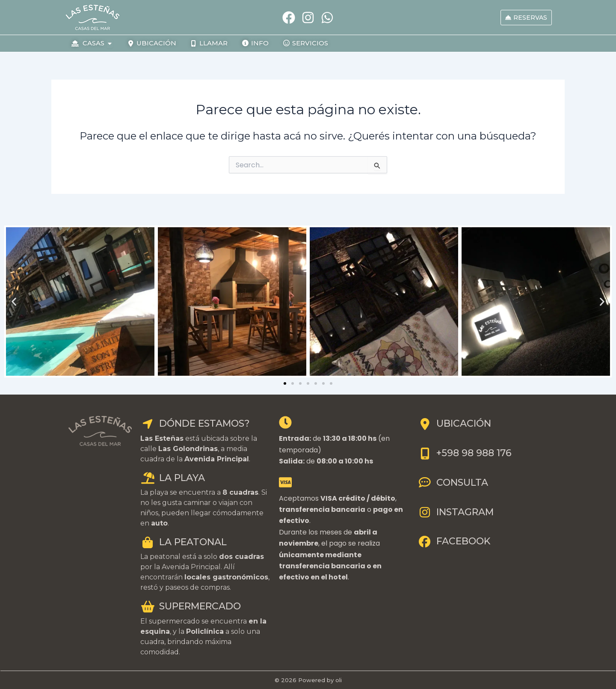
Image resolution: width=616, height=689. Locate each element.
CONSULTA (453, 483)
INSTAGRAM (456, 512)
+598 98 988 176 (465, 453)
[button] (14, 301)
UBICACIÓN (454, 423)
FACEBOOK (454, 541)
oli (339, 680)
